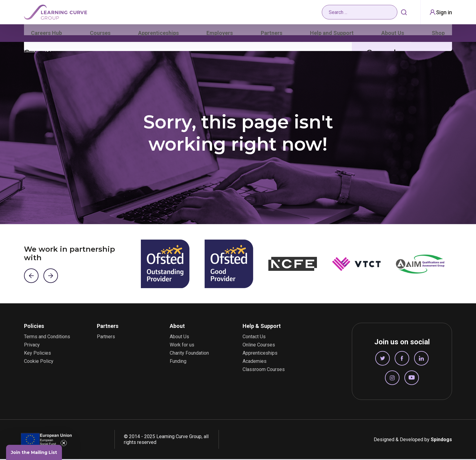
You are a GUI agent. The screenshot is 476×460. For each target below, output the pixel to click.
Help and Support (333, 35)
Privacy (32, 346)
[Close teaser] (64, 443)
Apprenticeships (159, 35)
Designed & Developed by (413, 440)
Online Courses (259, 346)
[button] (34, 452)
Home (30, 51)
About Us (393, 35)
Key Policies (37, 354)
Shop (439, 35)
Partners (273, 35)
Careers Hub (46, 35)
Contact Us (254, 338)
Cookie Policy (39, 362)
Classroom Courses (264, 370)
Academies (255, 362)
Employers (221, 35)
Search (402, 14)
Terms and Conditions (47, 338)
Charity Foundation (189, 354)
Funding (178, 362)
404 (48, 51)
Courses (100, 35)
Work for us (182, 346)
